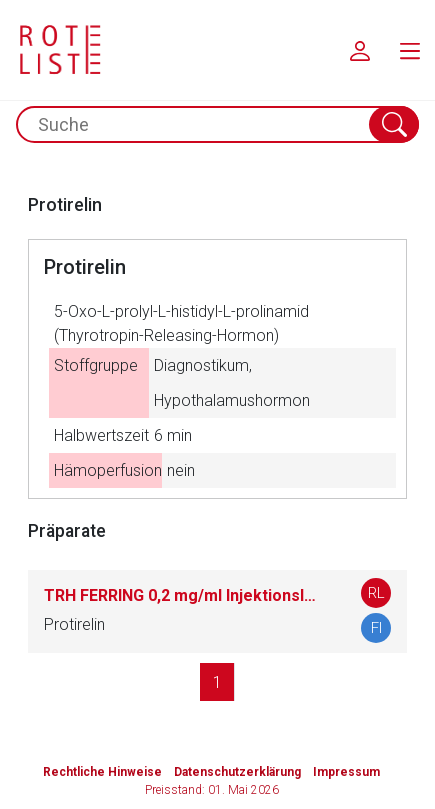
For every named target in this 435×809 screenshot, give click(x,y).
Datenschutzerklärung (237, 772)
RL (376, 593)
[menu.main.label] (410, 50)
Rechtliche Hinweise (102, 772)
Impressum (346, 772)
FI (376, 628)
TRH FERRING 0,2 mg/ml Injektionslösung (182, 595)
